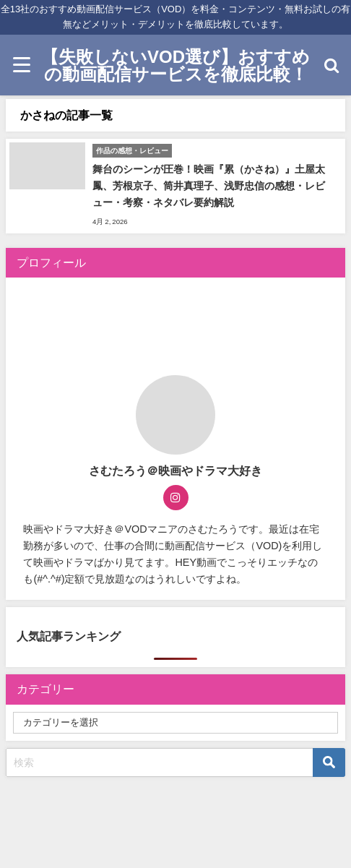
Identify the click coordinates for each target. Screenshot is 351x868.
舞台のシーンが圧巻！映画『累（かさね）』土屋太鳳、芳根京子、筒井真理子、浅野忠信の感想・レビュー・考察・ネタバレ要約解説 (209, 186)
